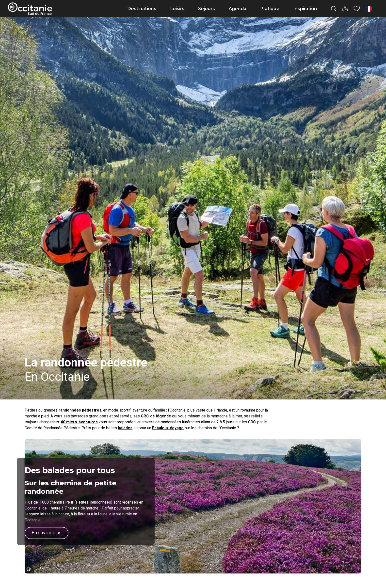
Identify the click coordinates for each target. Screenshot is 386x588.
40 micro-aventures (79, 422)
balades (125, 428)
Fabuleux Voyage (168, 428)
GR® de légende (156, 416)
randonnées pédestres (80, 410)
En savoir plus (47, 533)
